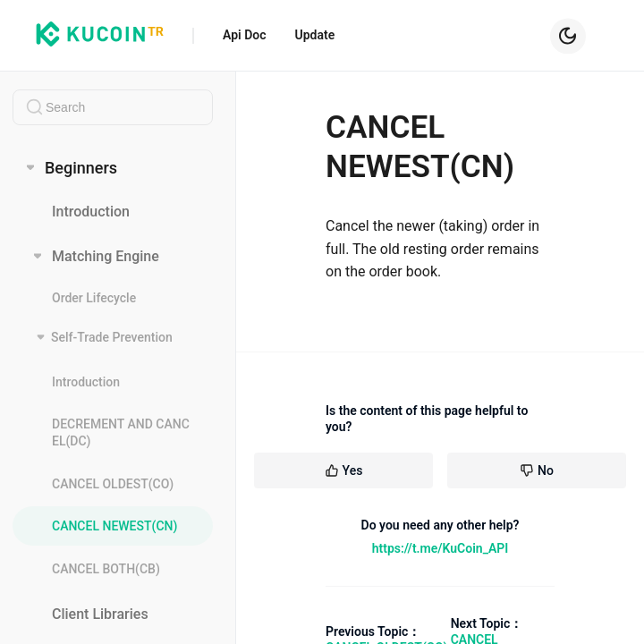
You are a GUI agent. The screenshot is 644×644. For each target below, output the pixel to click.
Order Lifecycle (94, 299)
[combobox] (113, 107)
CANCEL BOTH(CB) (106, 569)
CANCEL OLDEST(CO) (113, 484)
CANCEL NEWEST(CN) (114, 526)
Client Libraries (100, 614)
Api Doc (245, 35)
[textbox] (113, 107)
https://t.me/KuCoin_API (441, 548)
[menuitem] (113, 212)
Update (315, 35)
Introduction (91, 212)
